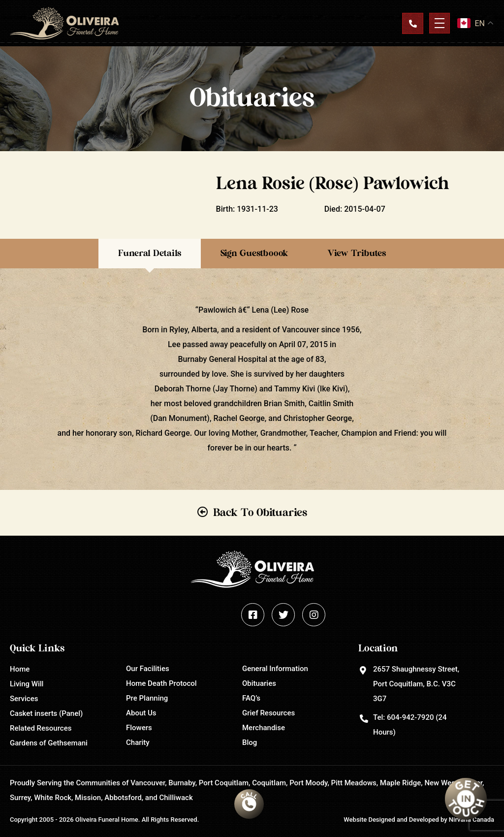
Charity (138, 742)
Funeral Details (150, 254)
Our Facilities (148, 669)
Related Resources (41, 728)
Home (20, 669)
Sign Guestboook (254, 254)
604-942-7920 (410, 717)
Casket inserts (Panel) (46, 713)
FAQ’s (251, 698)
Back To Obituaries (260, 513)
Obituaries (259, 683)
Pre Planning (147, 698)
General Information (275, 669)
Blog (250, 742)
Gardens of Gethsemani (49, 743)
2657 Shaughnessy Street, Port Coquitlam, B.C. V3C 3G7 (416, 684)
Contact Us (412, 23)
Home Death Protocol (161, 683)
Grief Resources (268, 713)
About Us (141, 713)
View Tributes (357, 254)
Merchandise (264, 728)
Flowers (139, 728)
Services (24, 699)
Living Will (27, 684)
